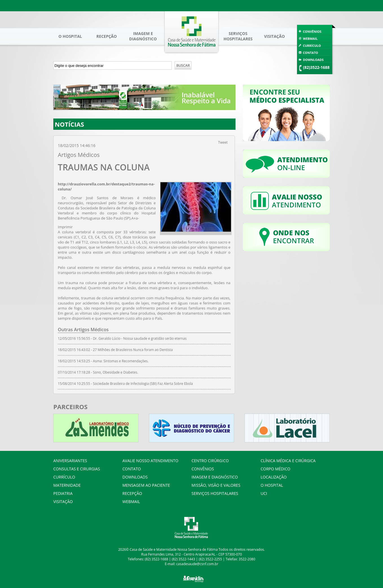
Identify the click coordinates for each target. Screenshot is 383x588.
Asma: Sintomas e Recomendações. (121, 361)
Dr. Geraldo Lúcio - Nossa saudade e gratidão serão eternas (140, 338)
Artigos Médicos (79, 155)
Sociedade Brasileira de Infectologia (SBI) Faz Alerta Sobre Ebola (143, 384)
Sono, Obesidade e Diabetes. (115, 372)
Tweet (223, 142)
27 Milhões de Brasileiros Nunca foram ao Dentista (133, 350)
